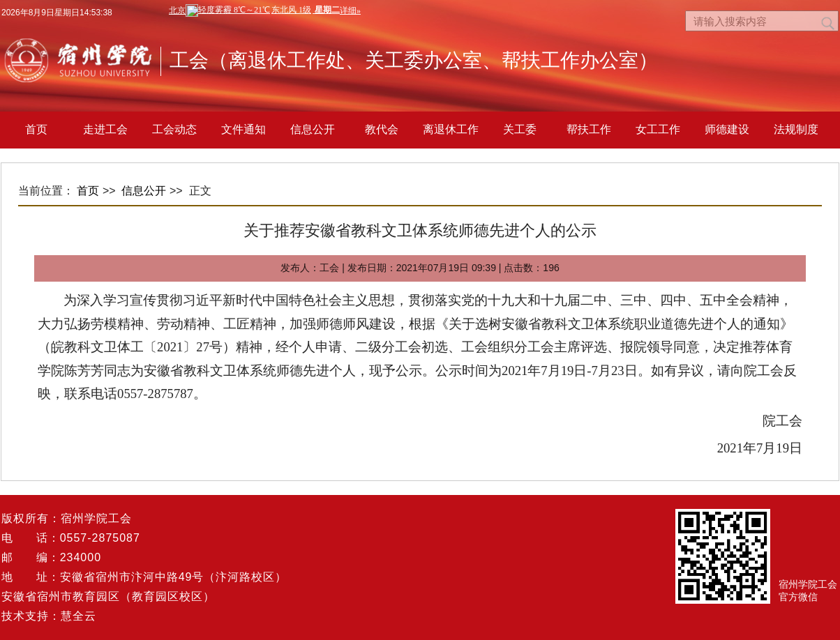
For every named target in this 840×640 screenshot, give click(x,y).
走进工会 (105, 129)
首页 (36, 129)
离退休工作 (451, 129)
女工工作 (658, 129)
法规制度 (796, 129)
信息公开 (313, 129)
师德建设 (727, 129)
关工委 (520, 129)
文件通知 (243, 129)
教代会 (382, 129)
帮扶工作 (589, 129)
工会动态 (174, 129)
